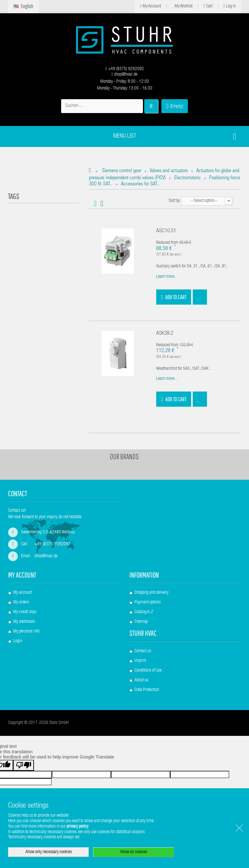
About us (141, 680)
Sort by (174, 201)
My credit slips (25, 612)
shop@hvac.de (124, 75)
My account (22, 575)
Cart (208, 6)
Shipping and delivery (152, 593)
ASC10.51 (166, 231)
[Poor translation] (24, 765)
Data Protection (147, 690)
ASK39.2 (165, 334)
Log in (230, 6)
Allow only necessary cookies (49, 852)
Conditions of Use (148, 671)
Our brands (124, 456)
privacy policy (77, 827)
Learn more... (167, 277)
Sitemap (141, 622)
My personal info (26, 632)
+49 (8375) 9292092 (124, 69)
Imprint (140, 661)
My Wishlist (182, 6)
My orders (21, 602)
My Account (151, 6)
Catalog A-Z (144, 612)
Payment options (148, 602)
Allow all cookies (134, 852)
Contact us (143, 651)
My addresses (24, 622)
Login (18, 641)
